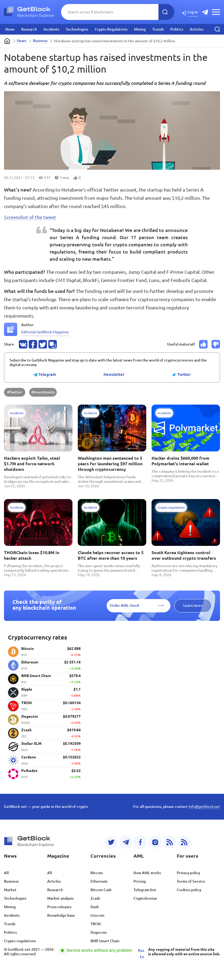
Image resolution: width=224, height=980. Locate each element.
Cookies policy (189, 890)
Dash (95, 907)
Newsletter (114, 375)
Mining (140, 29)
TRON (96, 924)
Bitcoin (97, 873)
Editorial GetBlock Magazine (45, 332)
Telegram (45, 375)
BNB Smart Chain (105, 941)
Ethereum (99, 881)
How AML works (147, 873)
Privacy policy (188, 873)
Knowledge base (61, 915)
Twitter (181, 375)
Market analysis (60, 898)
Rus (141, 950)
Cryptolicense (145, 898)
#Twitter (15, 392)
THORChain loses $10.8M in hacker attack (32, 555)
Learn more (193, 605)
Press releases (59, 907)
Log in (193, 12)
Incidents (51, 29)
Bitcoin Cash (101, 890)
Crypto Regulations (111, 29)
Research (29, 29)
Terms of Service (191, 881)
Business (40, 41)
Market (10, 890)
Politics (177, 29)
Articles (197, 29)
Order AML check (124, 605)
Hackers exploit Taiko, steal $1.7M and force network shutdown (32, 464)
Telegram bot (145, 890)
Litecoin (97, 915)
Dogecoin (99, 932)
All (6, 873)
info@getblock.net (204, 807)
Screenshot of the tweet (30, 217)
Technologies (77, 29)
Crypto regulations (20, 941)
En (142, 957)
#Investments (43, 392)
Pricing (140, 881)
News (10, 29)
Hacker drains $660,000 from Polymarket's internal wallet (180, 461)
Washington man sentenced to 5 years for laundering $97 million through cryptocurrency (110, 464)
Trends (158, 29)
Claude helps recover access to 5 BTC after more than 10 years (111, 555)
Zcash (95, 898)
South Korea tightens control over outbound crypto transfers (184, 555)
